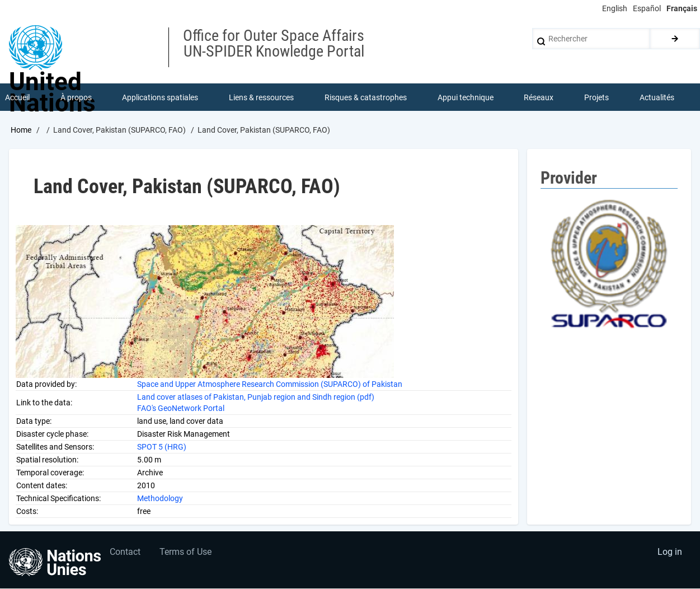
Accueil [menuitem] (17, 97)
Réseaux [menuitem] (539, 97)
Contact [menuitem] (125, 553)
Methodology (160, 498)
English (615, 8)
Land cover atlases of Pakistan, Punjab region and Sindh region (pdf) (256, 397)
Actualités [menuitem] (657, 97)
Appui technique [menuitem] (466, 97)
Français (682, 8)
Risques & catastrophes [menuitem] (366, 97)
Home (21, 130)
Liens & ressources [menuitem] (261, 97)
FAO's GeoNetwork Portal (181, 408)
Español (647, 8)
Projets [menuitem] (596, 97)
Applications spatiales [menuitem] (161, 97)
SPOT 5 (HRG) (162, 447)
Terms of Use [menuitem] (186, 553)
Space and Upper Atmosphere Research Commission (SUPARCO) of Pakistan (270, 384)
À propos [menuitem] (76, 97)
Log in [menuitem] (670, 553)
